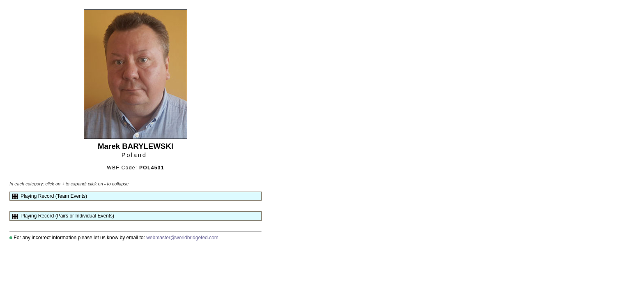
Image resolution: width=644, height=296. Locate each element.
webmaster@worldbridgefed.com (182, 238)
